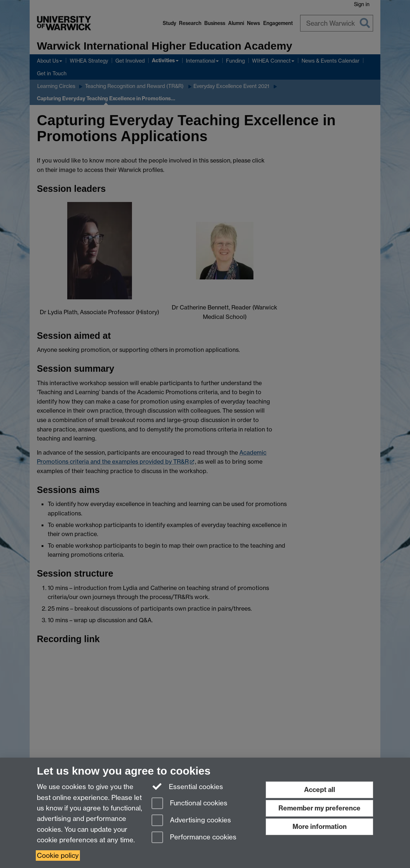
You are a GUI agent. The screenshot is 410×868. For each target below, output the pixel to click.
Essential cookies (187, 786)
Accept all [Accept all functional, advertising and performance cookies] (320, 790)
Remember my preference (319, 808)
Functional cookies (189, 804)
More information (320, 827)
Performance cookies (194, 838)
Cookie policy (58, 856)
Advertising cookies (191, 821)
